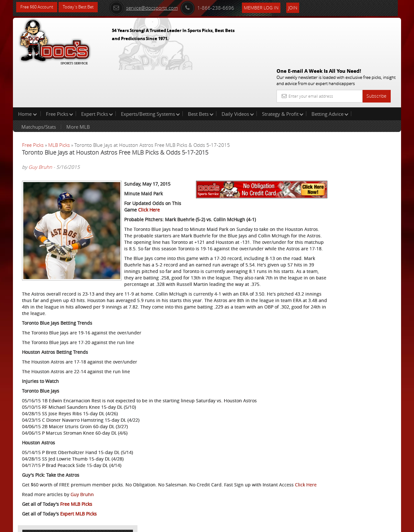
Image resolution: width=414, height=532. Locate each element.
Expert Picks (97, 72)
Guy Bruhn (40, 126)
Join (301, 7)
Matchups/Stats (39, 85)
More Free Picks (372, 107)
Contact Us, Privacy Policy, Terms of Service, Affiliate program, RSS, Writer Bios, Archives (246, 524)
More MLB (78, 85)
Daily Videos (238, 72)
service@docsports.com (152, 7)
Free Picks (60, 72)
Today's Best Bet (83, 7)
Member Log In (270, 7)
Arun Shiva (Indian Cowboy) (349, 160)
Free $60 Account (38, 7)
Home (27, 72)
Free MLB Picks (76, 492)
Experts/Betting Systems (150, 72)
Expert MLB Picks (78, 501)
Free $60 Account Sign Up (337, 237)
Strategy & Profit (283, 72)
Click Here (207, 185)
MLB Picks (59, 103)
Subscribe (376, 49)
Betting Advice (330, 72)
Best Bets (201, 72)
